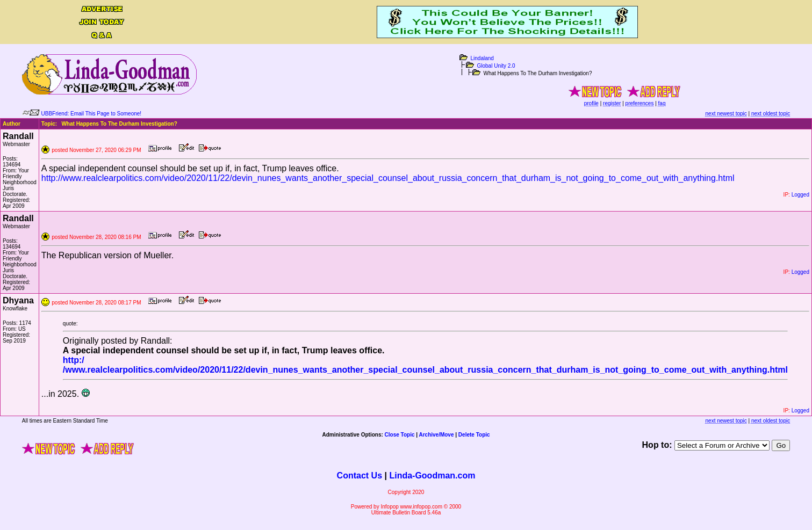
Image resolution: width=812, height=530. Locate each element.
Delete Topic (474, 435)
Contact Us (360, 475)
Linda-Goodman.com (432, 475)
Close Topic (400, 435)
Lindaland (482, 58)
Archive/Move (436, 435)
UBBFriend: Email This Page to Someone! (92, 114)
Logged (800, 195)
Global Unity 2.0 (496, 66)
